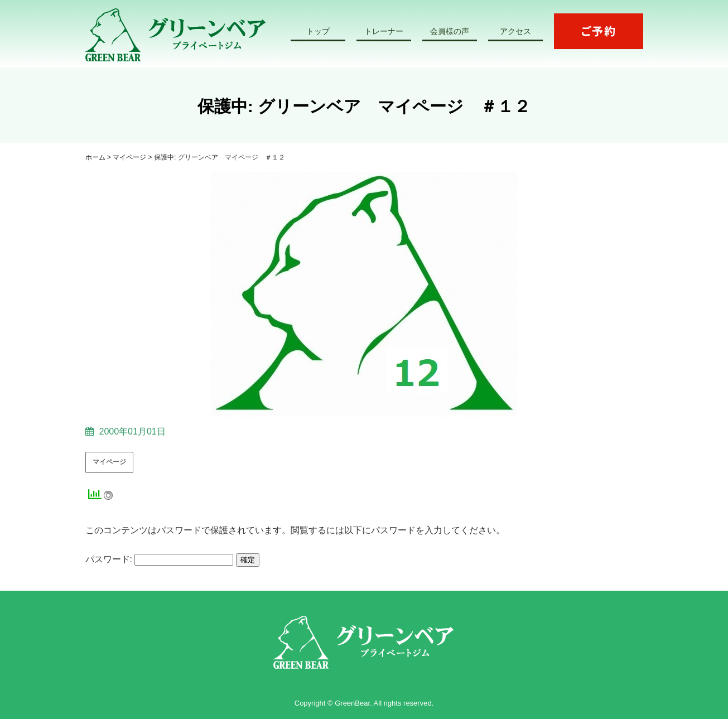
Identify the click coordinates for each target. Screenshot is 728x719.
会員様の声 (450, 32)
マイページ (109, 462)
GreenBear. (353, 703)
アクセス (515, 32)
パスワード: (160, 559)
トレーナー (384, 32)
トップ (318, 32)
